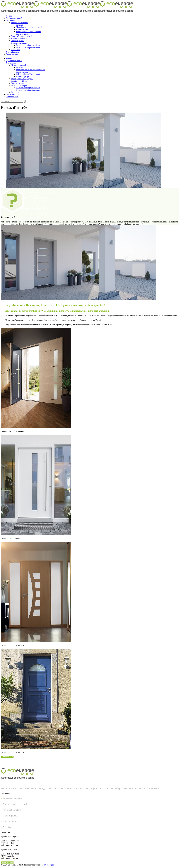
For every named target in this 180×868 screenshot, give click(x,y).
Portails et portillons (12, 810)
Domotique (8, 827)
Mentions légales (49, 865)
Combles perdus (10, 816)
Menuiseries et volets (12, 798)
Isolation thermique (11, 821)
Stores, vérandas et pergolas (16, 804)
